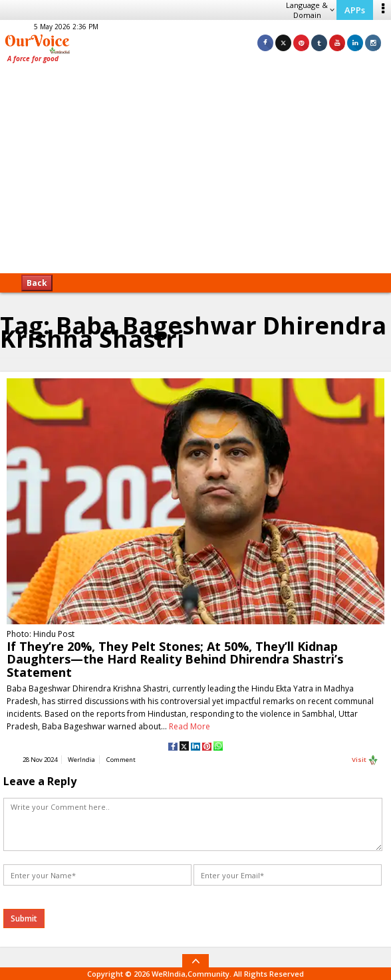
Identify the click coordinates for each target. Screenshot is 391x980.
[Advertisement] (195, 173)
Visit (365, 760)
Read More (190, 726)
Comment (121, 760)
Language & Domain (310, 10)
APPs (355, 10)
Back (37, 283)
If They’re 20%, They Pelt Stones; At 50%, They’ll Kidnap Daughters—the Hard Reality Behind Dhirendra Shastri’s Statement (175, 659)
